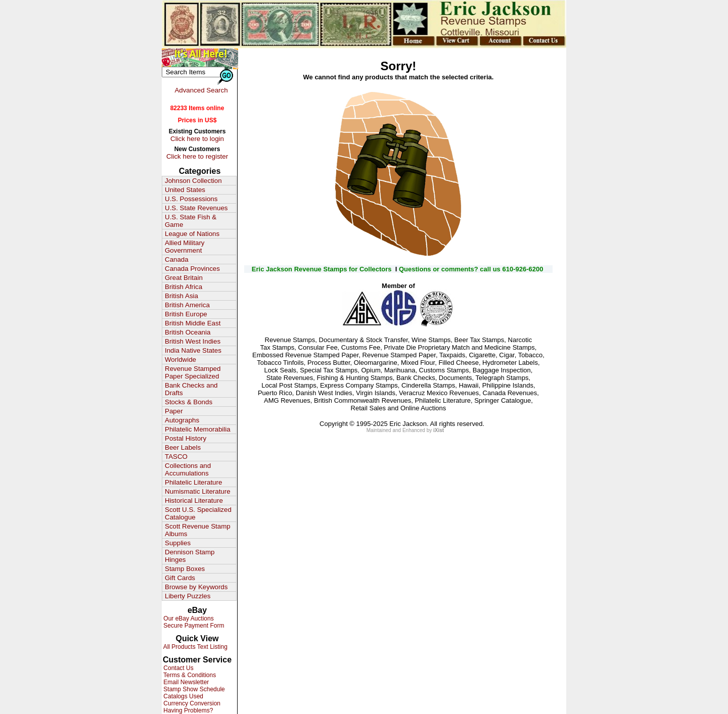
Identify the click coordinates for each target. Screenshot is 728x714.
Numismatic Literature (198, 491)
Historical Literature (194, 501)
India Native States (193, 350)
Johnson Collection (193, 181)
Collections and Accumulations (188, 469)
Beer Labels (183, 447)
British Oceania (188, 332)
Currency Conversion (191, 703)
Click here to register (197, 156)
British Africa (184, 287)
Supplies (178, 543)
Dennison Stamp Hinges (190, 556)
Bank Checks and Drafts (191, 389)
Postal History (186, 438)
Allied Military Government (185, 247)
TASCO (176, 457)
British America (187, 305)
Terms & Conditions (189, 675)
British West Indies (193, 341)
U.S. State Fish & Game (191, 221)
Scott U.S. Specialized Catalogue (198, 513)
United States (185, 190)
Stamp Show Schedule (193, 689)
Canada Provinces (192, 269)
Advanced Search (201, 90)
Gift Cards (180, 578)
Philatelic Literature (193, 482)
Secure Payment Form (193, 626)
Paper (174, 411)
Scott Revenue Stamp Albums (198, 530)
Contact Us (178, 668)
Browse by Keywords (196, 587)
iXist (439, 430)
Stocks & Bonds (189, 402)
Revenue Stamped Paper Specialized (193, 372)
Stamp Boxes (185, 569)
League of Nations (192, 234)
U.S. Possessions (191, 199)
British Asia (181, 296)
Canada (177, 259)
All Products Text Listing (195, 647)
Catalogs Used (183, 696)
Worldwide (180, 360)
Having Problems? (187, 710)
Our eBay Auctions (188, 618)
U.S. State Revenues (196, 208)
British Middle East (193, 323)
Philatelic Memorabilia (198, 429)
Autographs (182, 420)
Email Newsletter (185, 682)
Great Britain (184, 278)
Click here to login (197, 139)
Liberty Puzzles (188, 596)
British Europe (186, 314)
